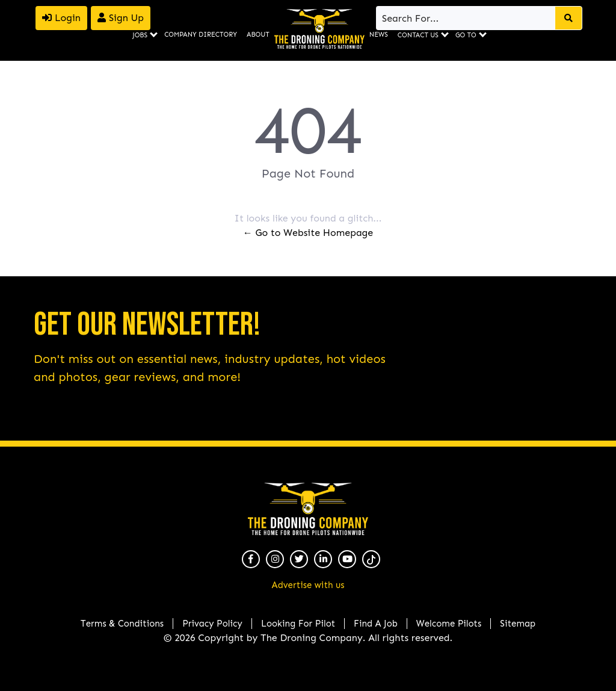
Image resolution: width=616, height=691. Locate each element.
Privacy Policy (212, 624)
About (258, 35)
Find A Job (376, 624)
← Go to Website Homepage (308, 233)
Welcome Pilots (449, 624)
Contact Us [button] (418, 35)
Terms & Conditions (122, 624)
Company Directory (201, 35)
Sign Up (121, 18)
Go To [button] (466, 35)
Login (61, 18)
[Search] (467, 18)
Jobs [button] (140, 35)
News (379, 35)
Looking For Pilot (298, 624)
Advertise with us (308, 585)
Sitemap (518, 624)
